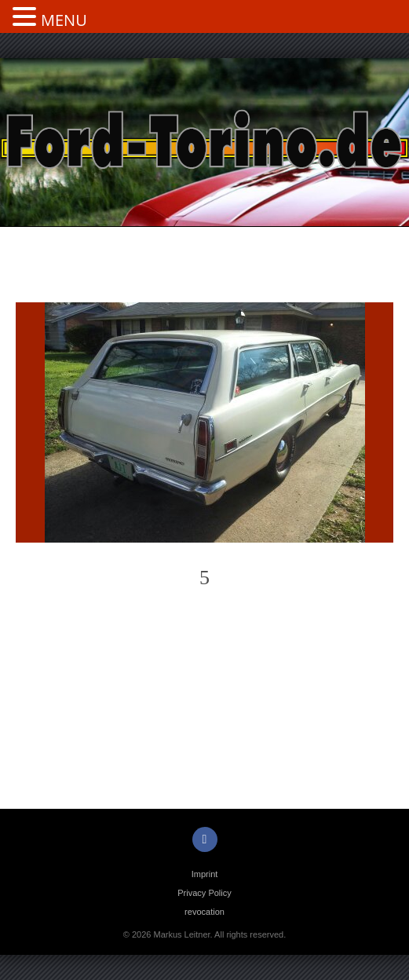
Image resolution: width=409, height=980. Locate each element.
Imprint (205, 874)
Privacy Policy (204, 893)
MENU (64, 20)
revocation (204, 912)
